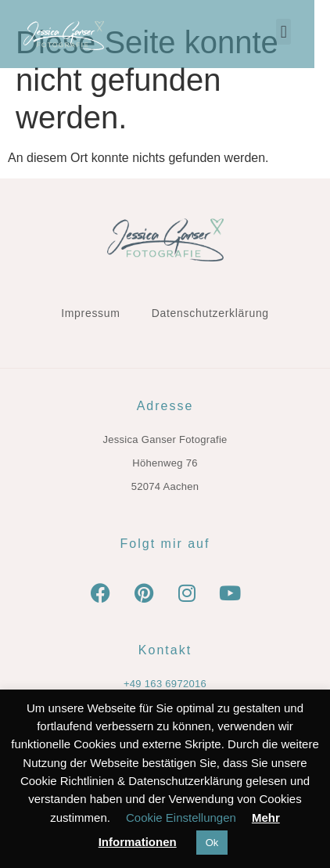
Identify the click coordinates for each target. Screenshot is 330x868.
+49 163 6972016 (165, 684)
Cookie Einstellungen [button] (181, 818)
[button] (299, 32)
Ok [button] (212, 843)
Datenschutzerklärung (210, 313)
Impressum (91, 313)
